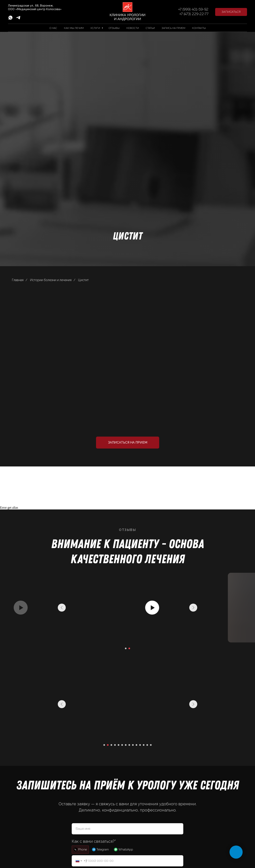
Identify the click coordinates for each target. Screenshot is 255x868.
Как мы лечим (74, 28)
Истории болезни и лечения (51, 280)
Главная (18, 280)
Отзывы (114, 28)
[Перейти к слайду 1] (126, 648)
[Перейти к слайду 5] (119, 745)
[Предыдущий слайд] (62, 608)
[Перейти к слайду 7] (126, 745)
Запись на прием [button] (173, 28)
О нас (53, 28)
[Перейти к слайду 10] (136, 745)
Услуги (96, 28)
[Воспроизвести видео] (127, 608)
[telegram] (18, 19)
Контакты (199, 28)
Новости (133, 28)
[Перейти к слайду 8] (129, 745)
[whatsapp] (10, 19)
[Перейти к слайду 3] (111, 745)
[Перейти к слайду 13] (147, 745)
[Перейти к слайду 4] (115, 745)
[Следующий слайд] (193, 608)
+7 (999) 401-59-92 (193, 10)
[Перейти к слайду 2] (129, 648)
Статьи (150, 28)
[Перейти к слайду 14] (151, 745)
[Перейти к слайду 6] (122, 745)
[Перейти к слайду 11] (140, 745)
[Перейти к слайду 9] (133, 745)
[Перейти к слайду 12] (144, 745)
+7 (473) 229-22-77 (194, 14)
